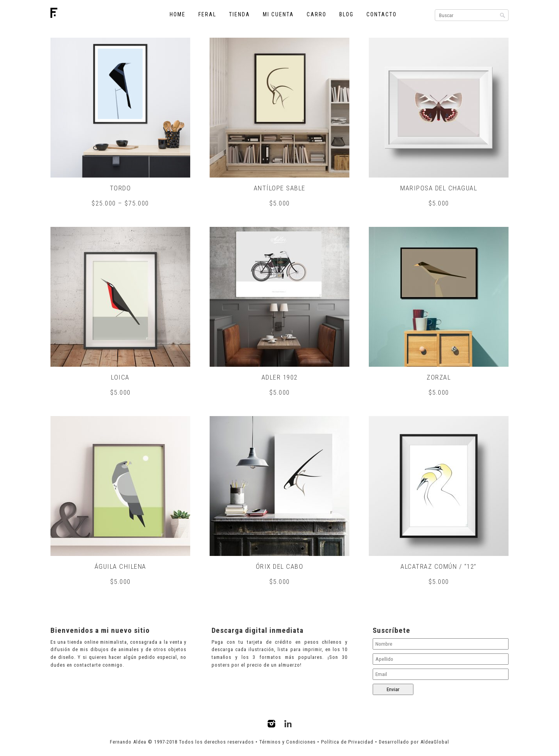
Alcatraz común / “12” (439, 567)
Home (178, 14)
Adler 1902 (280, 378)
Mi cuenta (278, 14)
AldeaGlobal (435, 743)
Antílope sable (280, 188)
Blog (346, 14)
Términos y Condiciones (287, 743)
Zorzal (439, 378)
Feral (207, 14)
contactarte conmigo (98, 665)
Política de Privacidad (347, 743)
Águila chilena (121, 567)
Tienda (240, 14)
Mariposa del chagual (439, 188)
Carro (317, 14)
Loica (120, 378)
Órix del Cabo (280, 567)
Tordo (121, 188)
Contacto (382, 14)
